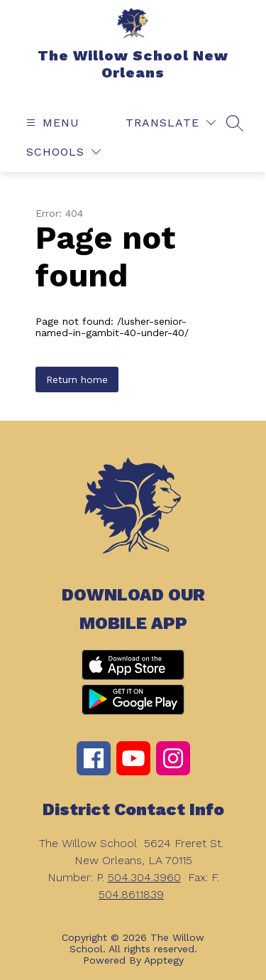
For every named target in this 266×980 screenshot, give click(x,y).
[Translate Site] (171, 123)
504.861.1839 (131, 894)
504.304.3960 (144, 877)
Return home (77, 379)
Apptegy (164, 960)
